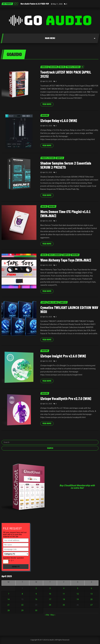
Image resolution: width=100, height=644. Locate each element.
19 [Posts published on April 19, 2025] (78, 599)
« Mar (47, 615)
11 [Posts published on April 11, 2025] (64, 594)
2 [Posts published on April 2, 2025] (36, 588)
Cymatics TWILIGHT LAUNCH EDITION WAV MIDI (69, 310)
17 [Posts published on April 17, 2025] (50, 599)
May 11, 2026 (58, 4)
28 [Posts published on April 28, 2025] (9, 610)
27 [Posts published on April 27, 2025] (91, 605)
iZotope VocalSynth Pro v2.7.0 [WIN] (66, 399)
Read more (47, 104)
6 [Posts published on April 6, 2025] (91, 588)
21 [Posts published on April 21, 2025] (9, 605)
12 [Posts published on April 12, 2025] (78, 594)
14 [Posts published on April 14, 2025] (9, 599)
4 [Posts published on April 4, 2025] (64, 588)
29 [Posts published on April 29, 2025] (22, 610)
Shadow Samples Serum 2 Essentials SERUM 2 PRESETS (66, 165)
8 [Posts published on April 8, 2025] (22, 594)
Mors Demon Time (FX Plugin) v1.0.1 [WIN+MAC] (65, 214)
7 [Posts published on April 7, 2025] (9, 594)
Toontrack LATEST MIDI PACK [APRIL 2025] (66, 74)
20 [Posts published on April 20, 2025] (91, 599)
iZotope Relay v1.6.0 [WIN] (59, 121)
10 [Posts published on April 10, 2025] (50, 594)
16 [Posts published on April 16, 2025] (36, 599)
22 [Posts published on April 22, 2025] (22, 605)
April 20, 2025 (47, 81)
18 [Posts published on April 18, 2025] (64, 599)
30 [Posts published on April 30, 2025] (36, 610)
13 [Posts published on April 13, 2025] (91, 594)
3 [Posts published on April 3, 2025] (50, 588)
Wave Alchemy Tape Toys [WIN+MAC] (66, 260)
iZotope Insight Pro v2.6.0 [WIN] (63, 356)
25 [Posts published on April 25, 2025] (64, 605)
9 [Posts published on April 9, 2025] (36, 594)
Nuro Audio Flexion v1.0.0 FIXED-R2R (35, 4)
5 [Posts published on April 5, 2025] (78, 588)
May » (53, 615)
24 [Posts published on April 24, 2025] (50, 605)
